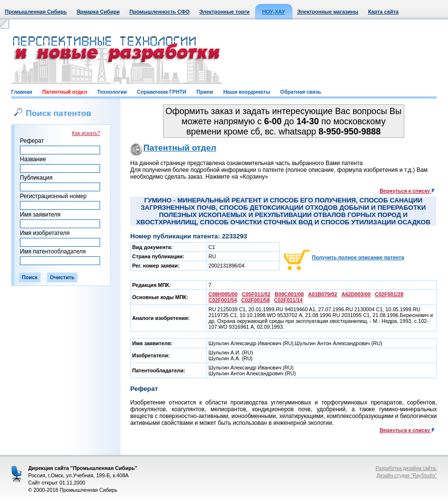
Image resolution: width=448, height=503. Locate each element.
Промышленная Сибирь (36, 12)
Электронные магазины (328, 12)
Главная (22, 92)
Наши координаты (246, 92)
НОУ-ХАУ (274, 12)
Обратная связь (301, 92)
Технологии (112, 92)
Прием (205, 92)
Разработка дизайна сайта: (406, 468)
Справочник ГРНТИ (162, 92)
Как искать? (86, 133)
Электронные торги (224, 12)
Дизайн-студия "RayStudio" (407, 476)
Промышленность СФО (159, 12)
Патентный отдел (65, 92)
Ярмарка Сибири (98, 12)
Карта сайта (383, 12)
